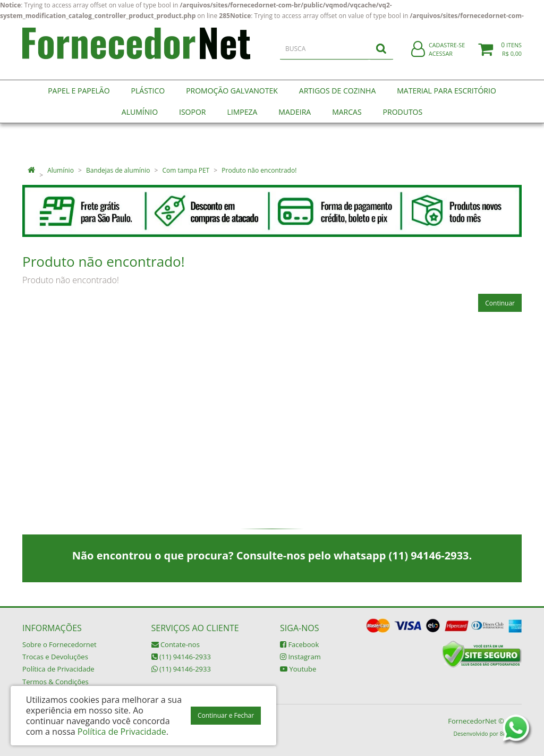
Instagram (300, 657)
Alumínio (61, 170)
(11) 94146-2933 (181, 657)
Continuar (500, 303)
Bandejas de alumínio (118, 170)
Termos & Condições (56, 682)
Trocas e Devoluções (55, 657)
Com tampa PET (186, 170)
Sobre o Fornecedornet (59, 644)
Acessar (441, 60)
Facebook (299, 644)
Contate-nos (176, 644)
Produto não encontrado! (259, 170)
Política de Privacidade (58, 669)
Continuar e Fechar (226, 715)
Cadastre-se (447, 52)
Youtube (298, 669)
